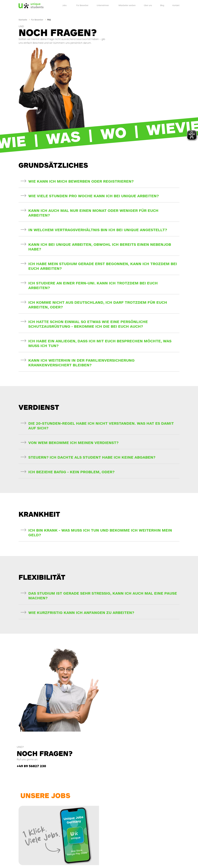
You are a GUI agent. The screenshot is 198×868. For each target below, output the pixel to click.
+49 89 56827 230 (126, 648)
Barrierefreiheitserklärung (134, 861)
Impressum (117, 861)
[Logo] (31, 5)
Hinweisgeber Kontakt (144, 859)
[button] (99, 144)
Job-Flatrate (119, 779)
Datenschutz (151, 861)
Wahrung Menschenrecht (170, 859)
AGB (156, 859)
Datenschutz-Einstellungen (169, 861)
